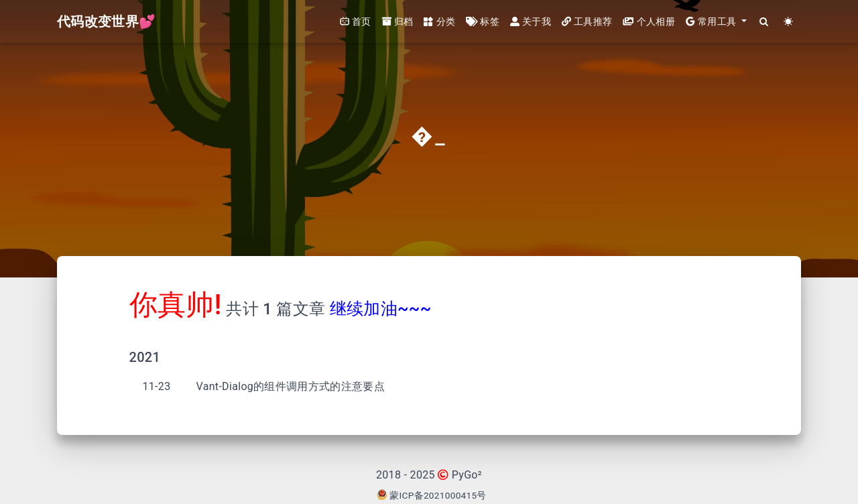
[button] (716, 22)
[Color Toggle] (789, 22)
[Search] (764, 22)
